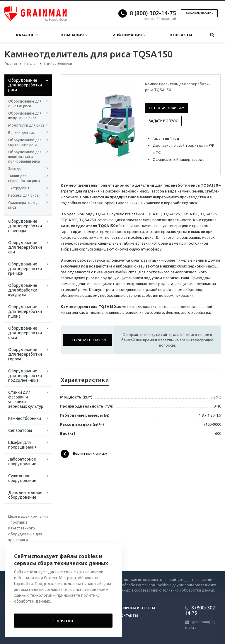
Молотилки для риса (26, 125)
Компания (74, 35)
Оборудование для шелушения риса (25, 116)
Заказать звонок (199, 13)
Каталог (27, 35)
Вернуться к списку (84, 454)
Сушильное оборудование (22, 478)
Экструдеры (19, 188)
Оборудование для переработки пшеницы (25, 226)
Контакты (181, 35)
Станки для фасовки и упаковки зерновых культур (26, 399)
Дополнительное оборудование (25, 495)
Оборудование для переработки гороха (25, 354)
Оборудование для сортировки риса (25, 142)
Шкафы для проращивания (22, 445)
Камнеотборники (25, 418)
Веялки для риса (22, 133)
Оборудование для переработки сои (25, 247)
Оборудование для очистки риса (25, 104)
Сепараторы (20, 430)
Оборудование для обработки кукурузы (23, 290)
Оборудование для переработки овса (25, 333)
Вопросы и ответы (137, 608)
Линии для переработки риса (24, 178)
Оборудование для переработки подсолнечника (25, 376)
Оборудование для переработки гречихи (25, 269)
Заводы (15, 169)
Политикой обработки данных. (189, 590)
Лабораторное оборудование (22, 461)
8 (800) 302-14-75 (153, 13)
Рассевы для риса (23, 195)
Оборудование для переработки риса (25, 85)
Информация (129, 35)
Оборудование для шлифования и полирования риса (25, 157)
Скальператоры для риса (25, 205)
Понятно (63, 621)
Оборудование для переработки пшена (25, 311)
